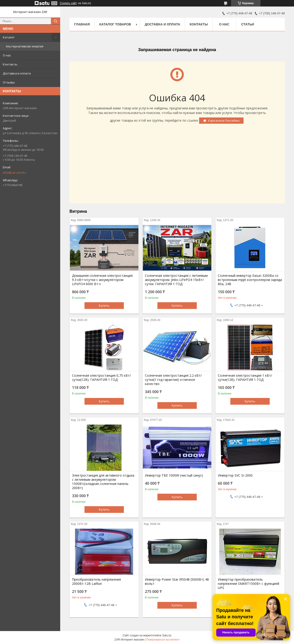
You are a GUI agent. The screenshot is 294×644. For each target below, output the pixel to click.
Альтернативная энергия (25, 46)
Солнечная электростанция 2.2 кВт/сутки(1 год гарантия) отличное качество (173, 380)
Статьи (248, 24)
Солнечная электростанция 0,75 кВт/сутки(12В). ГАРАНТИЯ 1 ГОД (101, 378)
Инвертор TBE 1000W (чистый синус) (174, 475)
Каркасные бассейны (224, 120)
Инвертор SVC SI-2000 (235, 475)
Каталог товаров (115, 24)
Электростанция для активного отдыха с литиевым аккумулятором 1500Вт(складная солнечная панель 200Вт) (103, 482)
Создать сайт (68, 3)
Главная (82, 24)
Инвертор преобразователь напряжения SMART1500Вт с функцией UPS (249, 584)
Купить (104, 305)
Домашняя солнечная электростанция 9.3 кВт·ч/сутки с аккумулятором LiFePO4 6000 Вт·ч (102, 280)
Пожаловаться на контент (163, 640)
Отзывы (9, 82)
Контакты (10, 64)
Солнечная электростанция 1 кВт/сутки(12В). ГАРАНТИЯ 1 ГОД (245, 378)
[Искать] (56, 21)
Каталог (9, 37)
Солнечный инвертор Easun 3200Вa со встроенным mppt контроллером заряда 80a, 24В (250, 280)
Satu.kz (167, 635)
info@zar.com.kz (14, 173)
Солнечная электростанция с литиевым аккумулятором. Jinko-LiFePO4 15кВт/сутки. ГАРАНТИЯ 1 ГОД (176, 280)
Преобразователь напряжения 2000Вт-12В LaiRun (96, 582)
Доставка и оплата (17, 73)
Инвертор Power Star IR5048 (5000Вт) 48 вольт (177, 582)
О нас (7, 55)
